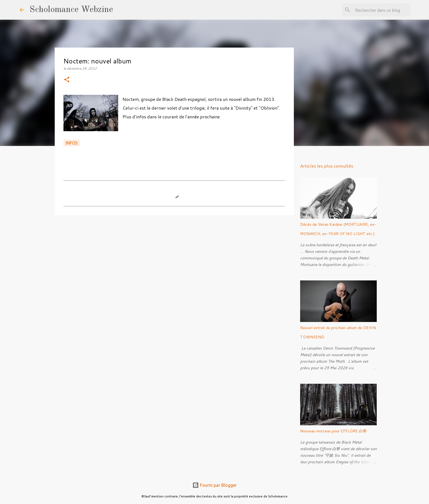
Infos (72, 143)
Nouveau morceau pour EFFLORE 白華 (333, 431)
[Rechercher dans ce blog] (382, 10)
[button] (67, 80)
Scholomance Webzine (71, 10)
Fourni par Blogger (215, 485)
